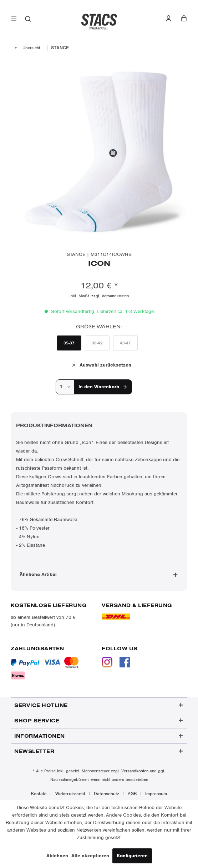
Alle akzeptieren (90, 856)
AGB (132, 794)
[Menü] (14, 20)
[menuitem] (14, 20)
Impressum (156, 794)
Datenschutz (106, 794)
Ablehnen (57, 856)
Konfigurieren (132, 856)
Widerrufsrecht (70, 794)
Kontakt (39, 794)
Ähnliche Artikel (38, 574)
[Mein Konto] (172, 19)
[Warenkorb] (184, 19)
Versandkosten (135, 771)
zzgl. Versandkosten (110, 296)
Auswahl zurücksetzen (101, 365)
